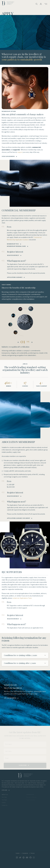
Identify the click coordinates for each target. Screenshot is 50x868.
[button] (41, 4)
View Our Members (8, 156)
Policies (32, 853)
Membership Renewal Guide (16, 246)
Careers (18, 853)
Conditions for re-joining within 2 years (20, 655)
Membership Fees (13, 244)
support (20, 152)
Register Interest (13, 255)
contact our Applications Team (22, 598)
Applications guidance (15, 277)
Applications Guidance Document (18, 518)
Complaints (25, 853)
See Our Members (10, 698)
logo (8, 4)
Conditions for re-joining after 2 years (20, 663)
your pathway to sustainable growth (22, 60)
